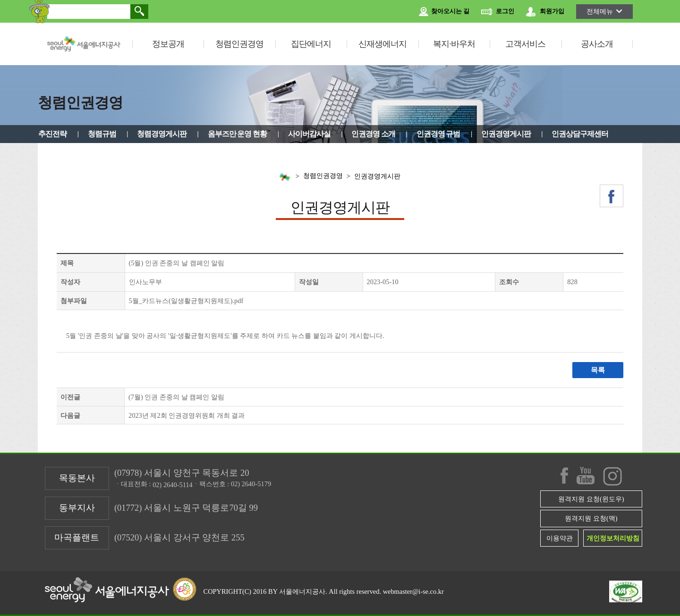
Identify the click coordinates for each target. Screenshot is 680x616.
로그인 (498, 12)
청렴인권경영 (239, 44)
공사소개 (597, 44)
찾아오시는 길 (444, 12)
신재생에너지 (382, 44)
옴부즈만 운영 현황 (238, 134)
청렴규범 (102, 134)
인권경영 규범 (438, 134)
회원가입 (545, 12)
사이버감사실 (309, 134)
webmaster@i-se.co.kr (413, 591)
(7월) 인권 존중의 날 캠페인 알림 (176, 397)
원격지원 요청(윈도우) (591, 499)
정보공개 (168, 44)
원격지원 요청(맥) (591, 518)
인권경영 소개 (373, 134)
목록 (598, 370)
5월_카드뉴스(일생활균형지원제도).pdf (186, 301)
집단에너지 (311, 44)
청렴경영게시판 (162, 134)
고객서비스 (525, 44)
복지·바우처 (454, 44)
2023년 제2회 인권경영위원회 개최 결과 (187, 415)
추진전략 (52, 134)
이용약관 (560, 538)
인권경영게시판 (506, 134)
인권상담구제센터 (580, 134)
